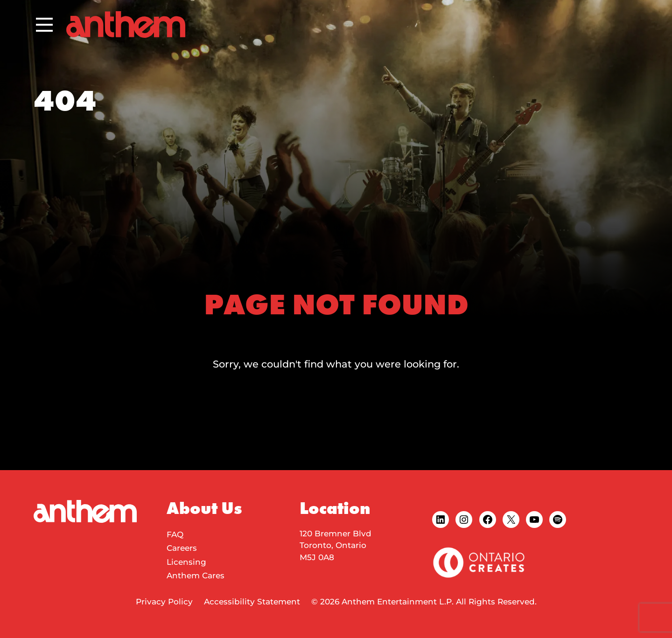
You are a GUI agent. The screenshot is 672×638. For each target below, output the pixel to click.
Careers (182, 548)
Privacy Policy (164, 602)
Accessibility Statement (252, 602)
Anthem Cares (196, 576)
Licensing (186, 562)
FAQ (175, 534)
